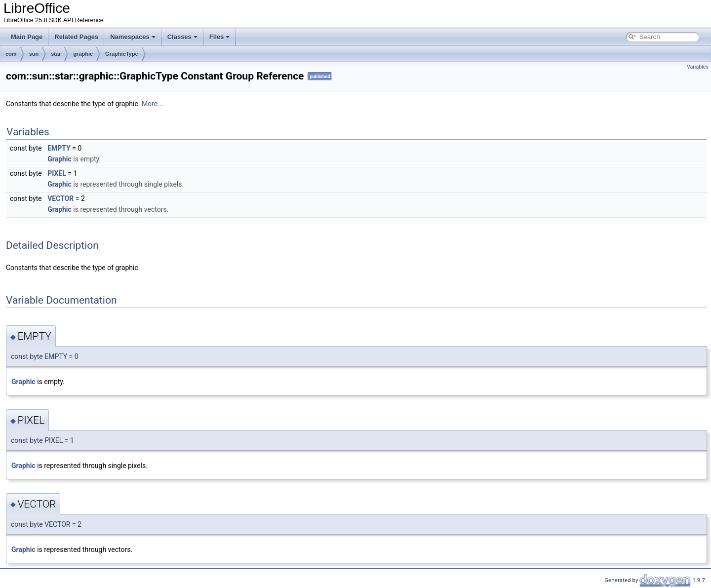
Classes (182, 37)
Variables (698, 67)
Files (220, 37)
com (11, 54)
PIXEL (57, 173)
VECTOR (60, 198)
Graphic (59, 159)
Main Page (27, 37)
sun (34, 54)
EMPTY (59, 148)
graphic (83, 54)
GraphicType (121, 54)
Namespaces (133, 37)
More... (152, 104)
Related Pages (76, 37)
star (56, 54)
